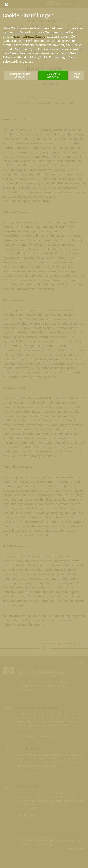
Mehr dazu (77, 75)
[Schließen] (44, 5)
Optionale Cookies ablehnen (20, 75)
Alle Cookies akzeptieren (53, 75)
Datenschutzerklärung (30, 37)
